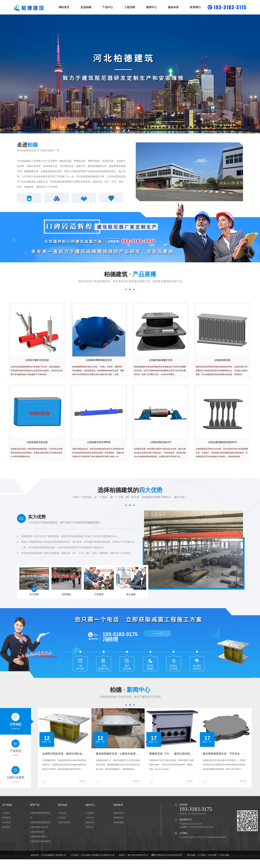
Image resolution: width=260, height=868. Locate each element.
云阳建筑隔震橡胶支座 (40, 822)
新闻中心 (151, 7)
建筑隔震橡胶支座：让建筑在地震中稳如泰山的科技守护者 (117, 754)
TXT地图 (201, 855)
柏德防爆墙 (119, 822)
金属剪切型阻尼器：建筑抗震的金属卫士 (64, 754)
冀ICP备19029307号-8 (138, 855)
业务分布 (90, 818)
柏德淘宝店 (119, 813)
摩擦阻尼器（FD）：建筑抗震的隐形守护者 (171, 754)
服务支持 (90, 822)
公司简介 (6, 813)
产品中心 (108, 7)
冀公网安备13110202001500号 (168, 855)
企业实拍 (6, 822)
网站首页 (64, 7)
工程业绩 (130, 7)
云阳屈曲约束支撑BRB (40, 841)
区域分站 (90, 827)
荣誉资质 (6, 818)
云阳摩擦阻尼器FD (39, 837)
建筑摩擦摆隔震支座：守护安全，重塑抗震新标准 (224, 754)
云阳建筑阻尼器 (37, 832)
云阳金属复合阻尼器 (39, 827)
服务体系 (173, 7)
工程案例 (90, 813)
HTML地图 (224, 855)
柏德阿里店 (119, 818)
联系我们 (195, 7)
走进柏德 (86, 7)
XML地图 (212, 855)
